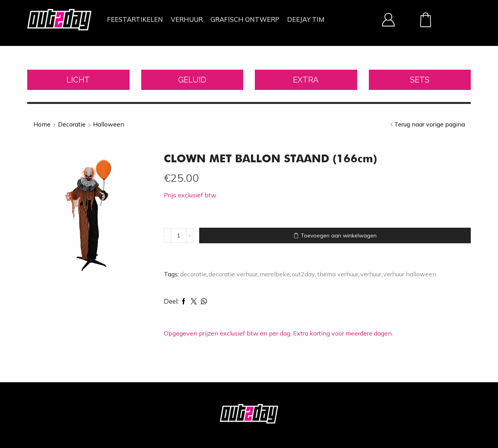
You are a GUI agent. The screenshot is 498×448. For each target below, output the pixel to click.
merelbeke (275, 274)
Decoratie (72, 124)
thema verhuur (338, 274)
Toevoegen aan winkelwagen (339, 235)
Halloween (109, 124)
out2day (303, 274)
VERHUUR (187, 19)
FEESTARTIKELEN (135, 19)
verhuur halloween (410, 274)
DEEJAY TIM (306, 19)
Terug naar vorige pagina (430, 124)
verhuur (371, 274)
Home (42, 124)
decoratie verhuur (233, 274)
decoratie (193, 274)
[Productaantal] (179, 235)
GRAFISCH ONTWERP (245, 19)
